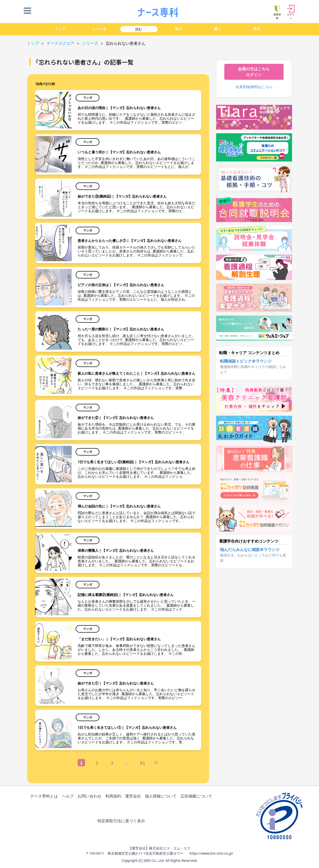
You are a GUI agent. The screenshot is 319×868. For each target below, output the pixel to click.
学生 (257, 29)
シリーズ (91, 43)
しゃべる (99, 29)
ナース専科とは (45, 796)
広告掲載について (197, 796)
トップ (60, 29)
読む (139, 29)
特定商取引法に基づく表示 (122, 821)
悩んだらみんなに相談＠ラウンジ (250, 549)
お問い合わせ (91, 796)
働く (218, 29)
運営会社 (134, 796)
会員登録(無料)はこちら (254, 87)
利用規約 (114, 796)
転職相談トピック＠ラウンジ (246, 361)
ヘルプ (69, 796)
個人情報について (162, 796)
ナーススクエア (61, 43)
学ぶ (178, 29)
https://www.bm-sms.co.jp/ (211, 853)
